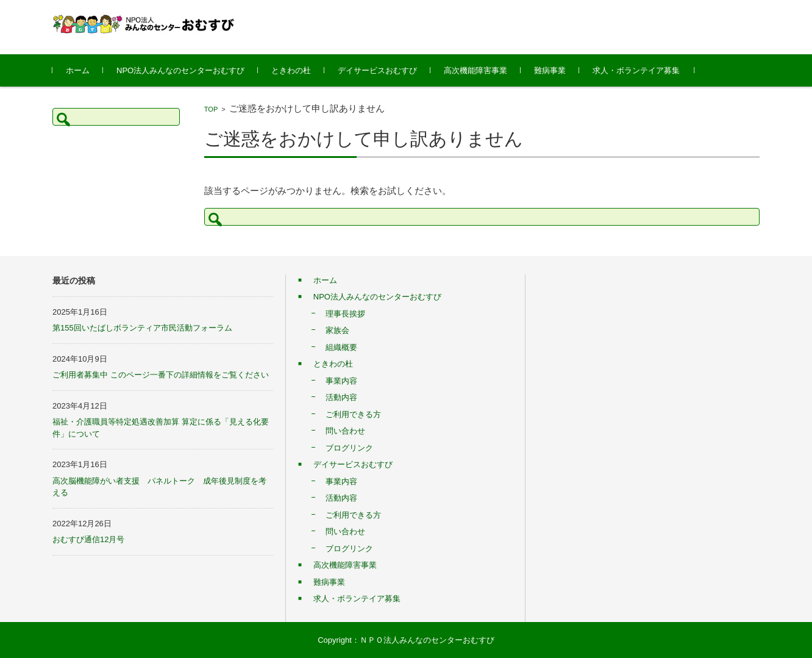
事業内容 (341, 381)
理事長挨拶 (345, 314)
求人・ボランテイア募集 (636, 70)
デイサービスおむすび (377, 70)
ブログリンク (349, 448)
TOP (211, 109)
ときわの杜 (291, 70)
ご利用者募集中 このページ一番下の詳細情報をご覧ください (161, 375)
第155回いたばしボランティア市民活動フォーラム (142, 328)
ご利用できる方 (353, 414)
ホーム (78, 70)
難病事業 (550, 70)
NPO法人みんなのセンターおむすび (180, 70)
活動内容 (341, 397)
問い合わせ (345, 431)
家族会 (337, 330)
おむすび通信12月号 (88, 539)
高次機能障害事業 (475, 70)
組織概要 (341, 347)
